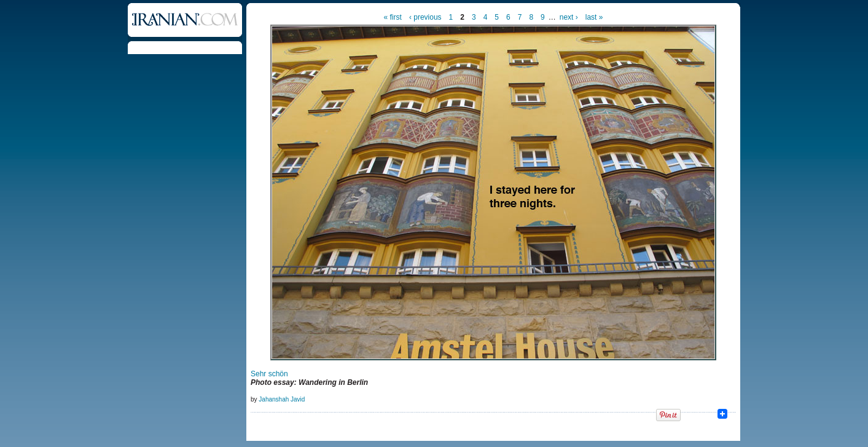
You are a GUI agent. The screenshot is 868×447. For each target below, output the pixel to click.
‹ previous (425, 17)
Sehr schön (269, 374)
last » (594, 17)
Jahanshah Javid (282, 399)
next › (569, 17)
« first (393, 17)
